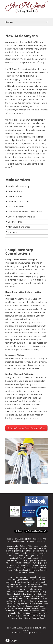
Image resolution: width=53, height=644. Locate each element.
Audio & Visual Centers (16, 592)
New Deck (24, 604)
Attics (43, 611)
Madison (13, 558)
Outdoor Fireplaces (27, 616)
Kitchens (43, 608)
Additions (10, 613)
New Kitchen (28, 601)
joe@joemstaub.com (20, 633)
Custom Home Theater (35, 606)
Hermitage (13, 556)
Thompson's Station (17, 565)
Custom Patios (35, 599)
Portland (26, 563)
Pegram (34, 560)
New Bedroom (13, 604)
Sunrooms (13, 618)
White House (33, 546)
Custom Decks (22, 599)
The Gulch (42, 548)
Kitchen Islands (13, 594)
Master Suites (32, 613)
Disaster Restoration (26, 541)
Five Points (18, 568)
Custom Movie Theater (14, 608)
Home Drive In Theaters (35, 587)
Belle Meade (22, 548)
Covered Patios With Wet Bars (19, 589)
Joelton (22, 556)
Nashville (43, 546)
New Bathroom (41, 601)
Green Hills (11, 548)
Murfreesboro (13, 560)
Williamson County (21, 570)
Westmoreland (33, 565)
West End (33, 548)
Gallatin (23, 546)
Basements (35, 611)
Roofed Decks (24, 618)
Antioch (10, 553)
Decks (20, 611)
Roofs (26, 611)
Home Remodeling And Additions (21, 577)
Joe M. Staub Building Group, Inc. (20, 628)
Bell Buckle (31, 553)
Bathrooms (11, 611)
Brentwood (28, 551)
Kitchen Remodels (27, 596)
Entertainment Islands (36, 592)
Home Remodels (14, 584)
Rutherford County (38, 570)
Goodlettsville (40, 551)
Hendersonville (12, 546)
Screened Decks (38, 618)
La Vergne (30, 556)
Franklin (19, 551)
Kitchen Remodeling (28, 594)
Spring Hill (43, 563)
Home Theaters (32, 608)
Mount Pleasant (25, 558)
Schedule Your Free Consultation (26, 428)
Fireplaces (14, 616)
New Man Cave (18, 606)
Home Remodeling (23, 582)
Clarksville (41, 553)
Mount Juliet (37, 558)
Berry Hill (10, 551)
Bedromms (20, 613)
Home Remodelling (40, 582)
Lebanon (40, 556)
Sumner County (30, 568)
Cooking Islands (39, 589)
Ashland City (20, 553)
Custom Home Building (16, 539)
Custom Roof (17, 601)
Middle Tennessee (26, 572)
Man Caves (19, 587)
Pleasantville (16, 563)
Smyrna (35, 563)
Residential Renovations (29, 580)
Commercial (40, 541)
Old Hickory (25, 560)
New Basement (36, 604)
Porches (40, 616)
